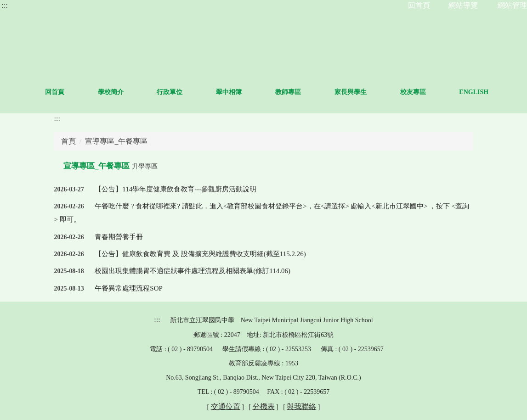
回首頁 (95, 92)
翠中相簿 (269, 92)
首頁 (68, 141)
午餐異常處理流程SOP (129, 288)
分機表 (264, 406)
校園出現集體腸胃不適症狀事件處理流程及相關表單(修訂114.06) (193, 271)
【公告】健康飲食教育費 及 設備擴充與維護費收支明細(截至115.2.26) (200, 254)
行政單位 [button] (210, 92)
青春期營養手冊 (119, 237)
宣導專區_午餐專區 (116, 141)
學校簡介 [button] (150, 92)
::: (5, 5)
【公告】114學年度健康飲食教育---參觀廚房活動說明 (176, 189)
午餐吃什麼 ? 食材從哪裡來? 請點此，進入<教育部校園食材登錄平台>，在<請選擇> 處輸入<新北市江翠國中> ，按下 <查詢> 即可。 (262, 213)
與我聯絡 (301, 406)
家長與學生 (391, 92)
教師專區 (328, 92)
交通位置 (226, 406)
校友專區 (453, 92)
